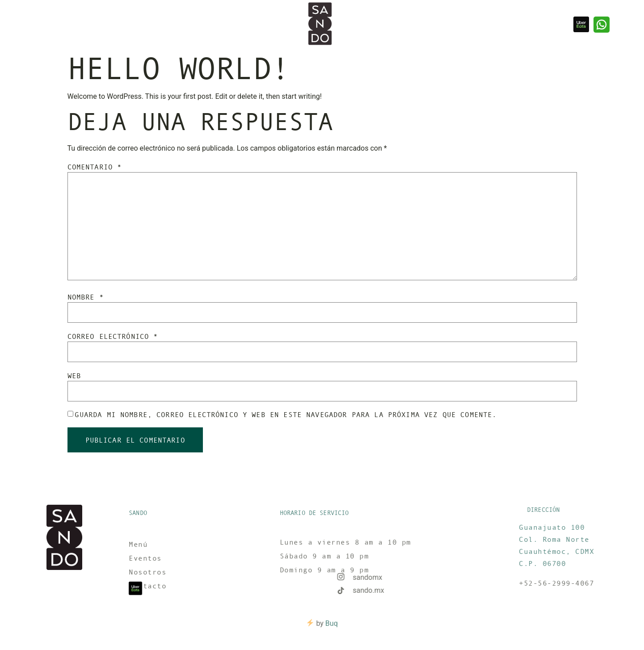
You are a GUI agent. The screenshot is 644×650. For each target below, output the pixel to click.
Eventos (29, 25)
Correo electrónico (113, 336)
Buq (332, 627)
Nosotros (66, 25)
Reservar (104, 25)
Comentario (95, 167)
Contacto (143, 25)
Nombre (86, 297)
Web (74, 376)
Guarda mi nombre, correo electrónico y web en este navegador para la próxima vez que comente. (286, 414)
